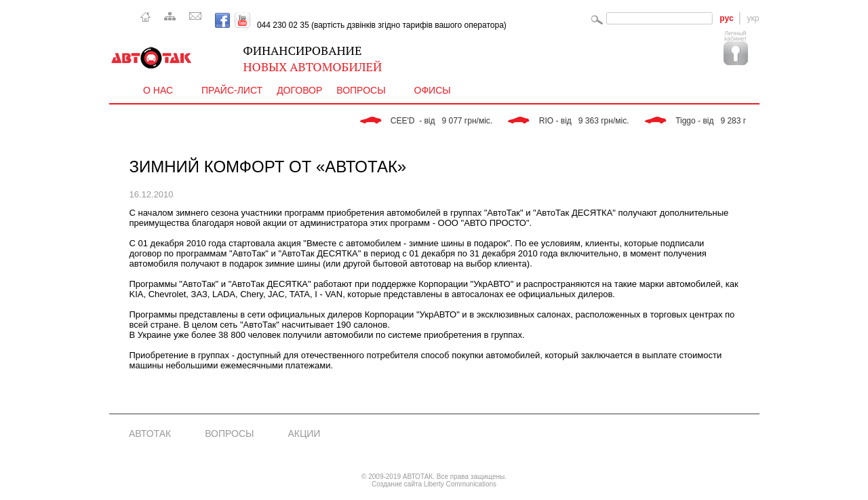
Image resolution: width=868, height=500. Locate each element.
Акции (304, 434)
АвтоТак (150, 434)
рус (726, 18)
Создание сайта (397, 484)
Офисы (433, 90)
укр (753, 18)
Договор (299, 90)
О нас (162, 91)
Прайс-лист (232, 90)
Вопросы (365, 91)
